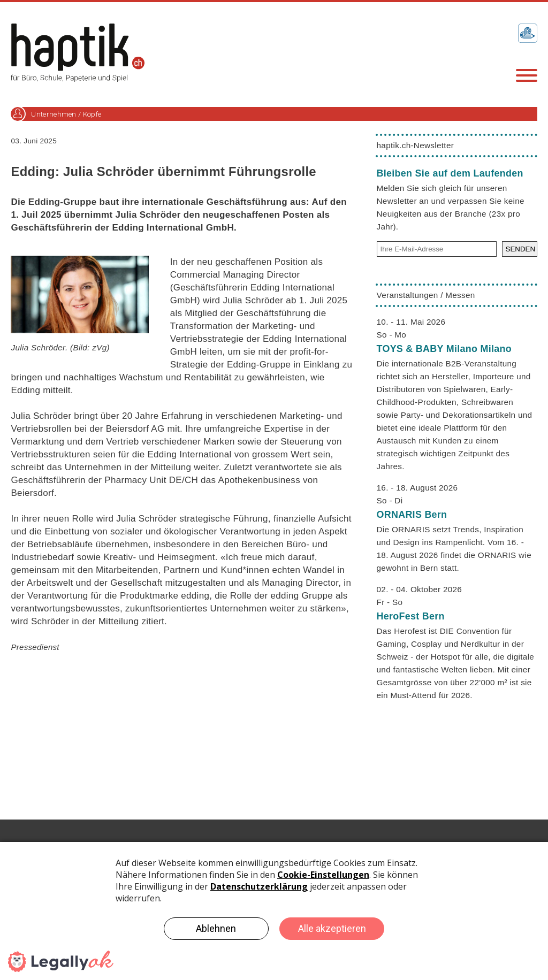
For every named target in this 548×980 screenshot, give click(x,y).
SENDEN (521, 249)
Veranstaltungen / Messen (426, 295)
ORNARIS (412, 515)
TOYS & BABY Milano (444, 349)
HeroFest (411, 616)
